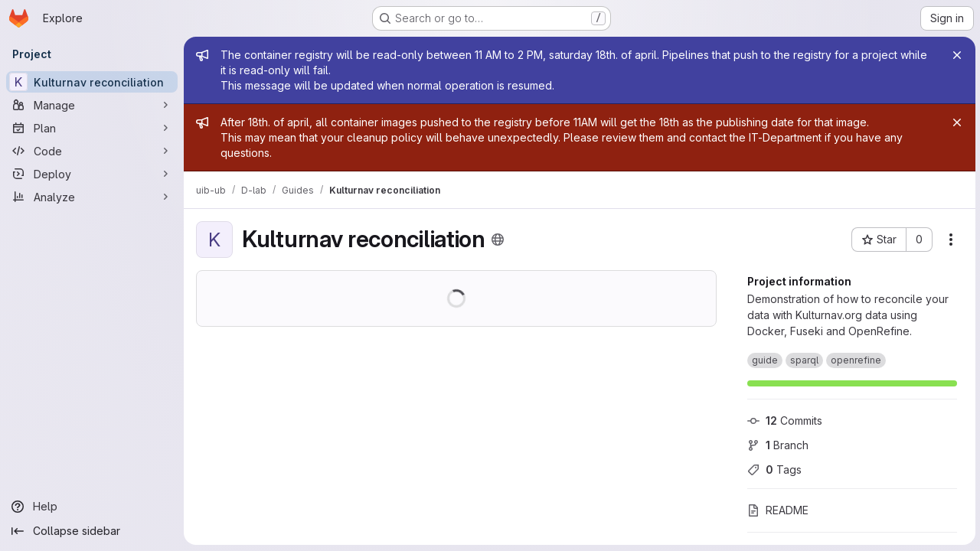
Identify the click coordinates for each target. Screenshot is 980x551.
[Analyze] (92, 197)
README (776, 510)
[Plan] (92, 128)
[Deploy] (92, 174)
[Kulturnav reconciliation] (92, 82)
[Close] (955, 55)
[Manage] (92, 105)
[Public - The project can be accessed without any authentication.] (498, 240)
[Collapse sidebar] (92, 531)
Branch (776, 445)
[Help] (92, 507)
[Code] (92, 151)
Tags (773, 469)
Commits (783, 421)
